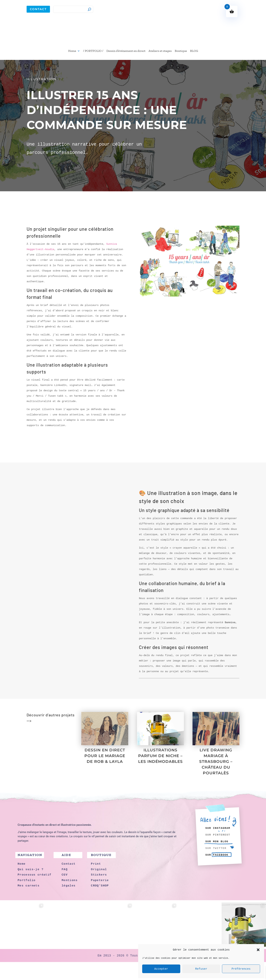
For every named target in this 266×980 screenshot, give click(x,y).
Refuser (201, 969)
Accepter (161, 969)
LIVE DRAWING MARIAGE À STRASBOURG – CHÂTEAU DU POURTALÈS (216, 779)
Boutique (181, 51)
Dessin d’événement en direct (126, 51)
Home (72, 51)
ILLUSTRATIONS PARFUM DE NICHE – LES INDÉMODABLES (160, 774)
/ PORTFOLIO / (93, 51)
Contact (38, 9)
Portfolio (41, 753)
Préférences (241, 969)
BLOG (194, 51)
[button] (258, 950)
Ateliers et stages (160, 51)
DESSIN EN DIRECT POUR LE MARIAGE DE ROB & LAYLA (105, 774)
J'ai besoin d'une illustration (133, 715)
